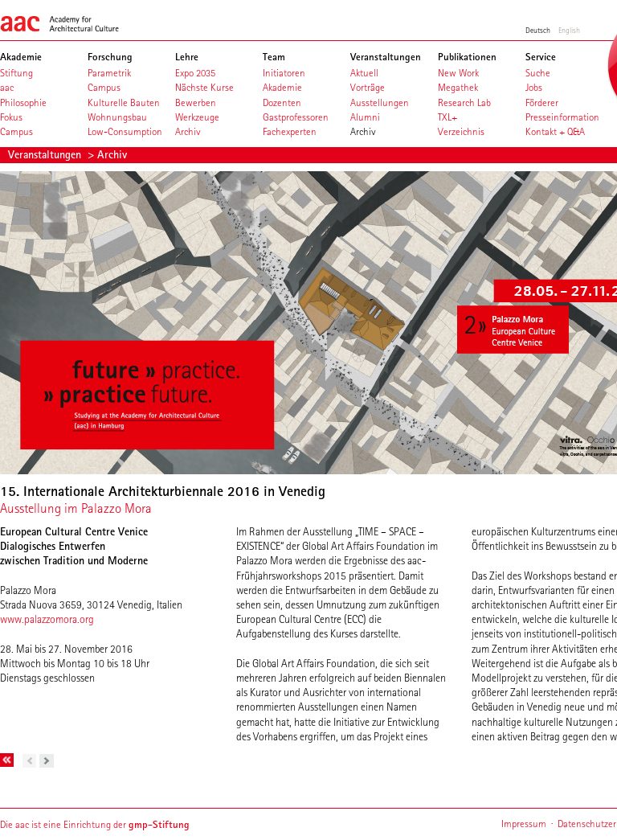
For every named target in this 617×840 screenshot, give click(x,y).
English (569, 30)
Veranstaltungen (46, 154)
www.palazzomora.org (47, 619)
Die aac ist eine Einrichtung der (95, 824)
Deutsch (538, 30)
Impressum (524, 824)
